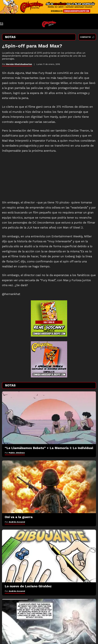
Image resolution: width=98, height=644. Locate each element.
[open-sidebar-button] (2, 24)
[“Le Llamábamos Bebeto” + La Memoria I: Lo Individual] (49, 418)
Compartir (87, 37)
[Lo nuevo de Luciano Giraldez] (49, 556)
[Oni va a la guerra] (49, 487)
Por (15, 453)
